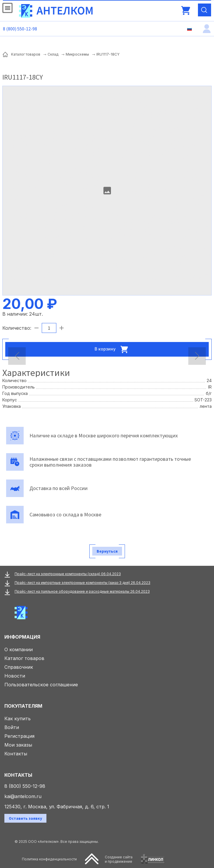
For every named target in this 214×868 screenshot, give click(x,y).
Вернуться (107, 551)
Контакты (16, 754)
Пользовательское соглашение (41, 685)
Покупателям (23, 706)
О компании (19, 649)
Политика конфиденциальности (49, 859)
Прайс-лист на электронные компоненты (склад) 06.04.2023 (68, 574)
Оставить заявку (25, 818)
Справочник (19, 667)
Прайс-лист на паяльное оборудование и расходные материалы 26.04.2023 (82, 591)
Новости (15, 676)
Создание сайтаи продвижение (119, 859)
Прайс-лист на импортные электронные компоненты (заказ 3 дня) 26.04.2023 (82, 583)
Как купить (18, 719)
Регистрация (19, 736)
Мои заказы (18, 745)
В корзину (113, 349)
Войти (12, 727)
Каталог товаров (24, 658)
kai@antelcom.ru (23, 796)
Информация (22, 637)
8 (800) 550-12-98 (20, 29)
